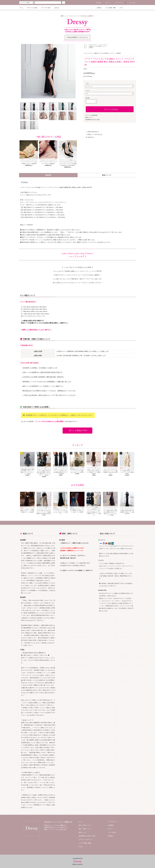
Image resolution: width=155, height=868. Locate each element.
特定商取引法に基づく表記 (93, 120)
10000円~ (91, 48)
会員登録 (97, 3)
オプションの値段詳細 (91, 115)
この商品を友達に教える (91, 132)
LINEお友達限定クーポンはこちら (77, 37)
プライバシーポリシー (86, 839)
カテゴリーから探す (31, 8)
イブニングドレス (93, 45)
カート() (131, 3)
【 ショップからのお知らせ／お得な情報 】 (50, 421)
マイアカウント (118, 3)
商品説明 (48, 175)
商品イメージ (107, 175)
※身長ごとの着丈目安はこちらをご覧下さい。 (37, 330)
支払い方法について (85, 825)
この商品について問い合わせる (93, 134)
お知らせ (56, 8)
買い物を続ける (89, 137)
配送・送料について (85, 829)
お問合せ (98, 8)
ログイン (107, 3)
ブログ (120, 8)
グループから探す (45, 8)
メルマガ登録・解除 (109, 8)
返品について (89, 117)
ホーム (21, 8)
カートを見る (112, 832)
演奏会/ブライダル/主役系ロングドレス (98, 46)
